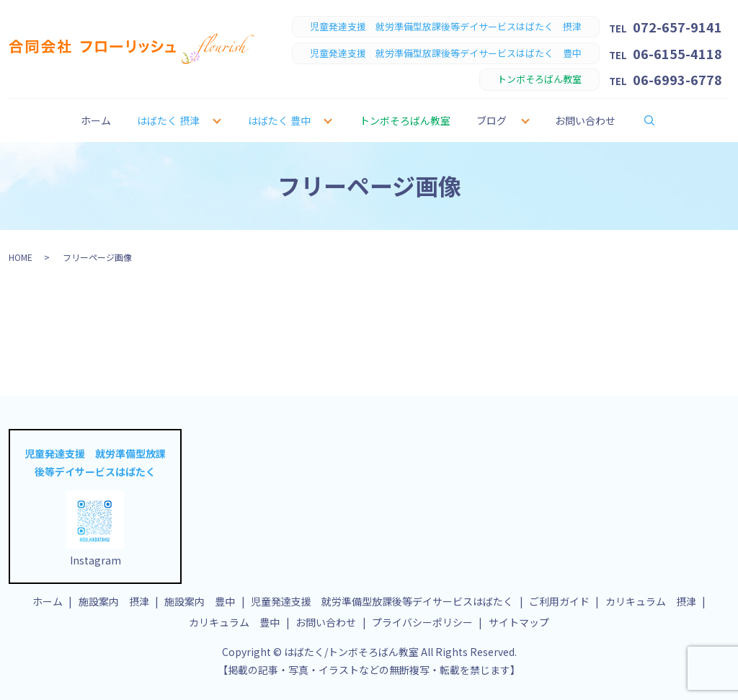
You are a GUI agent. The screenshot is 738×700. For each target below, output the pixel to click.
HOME (21, 257)
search (659, 120)
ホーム (96, 120)
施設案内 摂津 (114, 601)
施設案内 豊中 (200, 601)
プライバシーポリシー (422, 622)
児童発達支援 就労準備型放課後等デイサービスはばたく (382, 601)
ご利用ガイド (559, 601)
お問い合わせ (585, 120)
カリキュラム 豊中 (234, 622)
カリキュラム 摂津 (651, 601)
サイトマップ (519, 622)
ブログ (492, 120)
